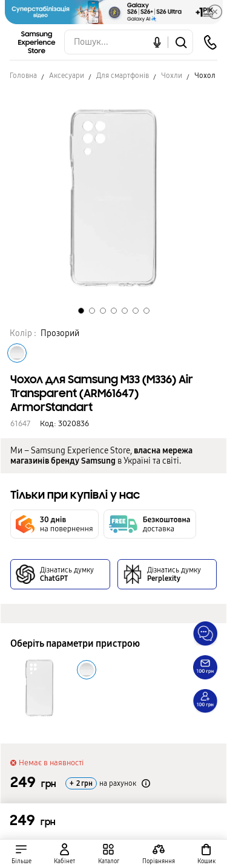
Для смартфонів (123, 76)
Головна (23, 76)
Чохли (172, 76)
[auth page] (65, 854)
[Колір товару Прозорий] (17, 353)
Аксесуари (67, 76)
